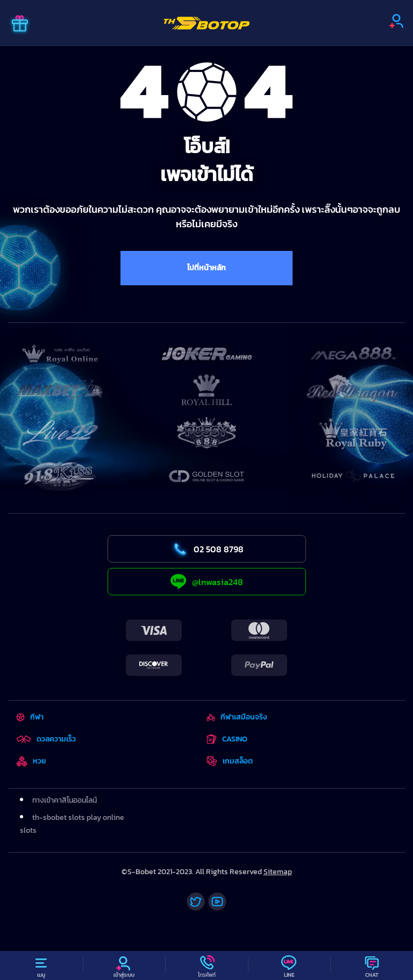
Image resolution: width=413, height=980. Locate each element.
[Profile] (124, 965)
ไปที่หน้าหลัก (206, 268)
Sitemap (278, 872)
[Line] (289, 965)
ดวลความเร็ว (46, 739)
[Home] (206, 23)
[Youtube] (217, 902)
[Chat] (372, 965)
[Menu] (41, 965)
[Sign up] (396, 21)
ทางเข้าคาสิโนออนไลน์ (65, 800)
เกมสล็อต (230, 761)
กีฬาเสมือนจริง (237, 717)
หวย (31, 761)
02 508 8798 (207, 549)
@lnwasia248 (207, 582)
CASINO (227, 739)
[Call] (206, 965)
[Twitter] (196, 902)
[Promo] (20, 25)
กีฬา (30, 717)
